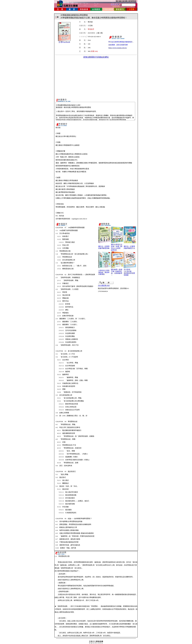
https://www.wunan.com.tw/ (118, 48)
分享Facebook (64, 42)
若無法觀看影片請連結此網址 (96, 57)
